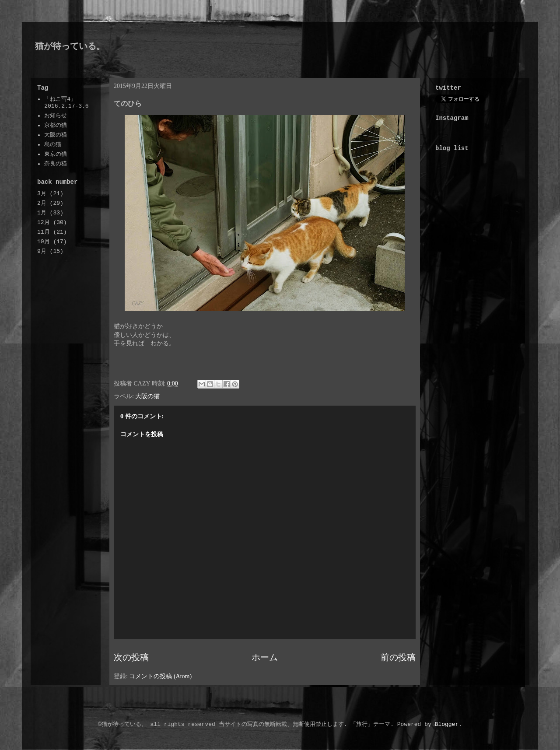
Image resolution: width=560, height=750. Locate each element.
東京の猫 (56, 154)
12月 (44, 223)
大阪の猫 (147, 396)
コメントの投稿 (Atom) (160, 676)
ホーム (265, 657)
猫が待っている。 (70, 46)
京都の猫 (56, 125)
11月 (44, 232)
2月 (42, 203)
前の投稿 (398, 657)
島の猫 (53, 145)
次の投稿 (131, 657)
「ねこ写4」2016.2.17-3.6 (66, 103)
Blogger (447, 724)
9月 (42, 251)
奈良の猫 (56, 164)
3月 (42, 194)
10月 (44, 242)
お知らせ (56, 116)
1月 (42, 213)
